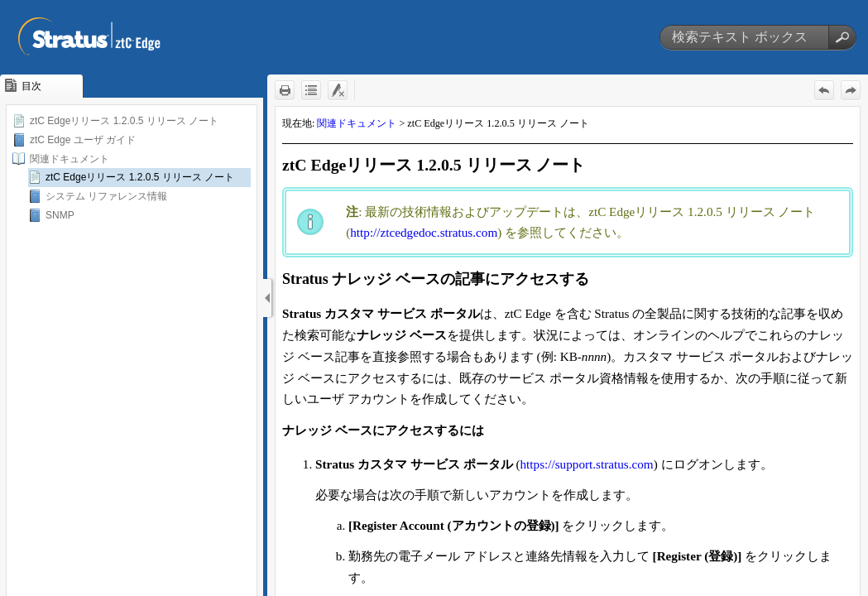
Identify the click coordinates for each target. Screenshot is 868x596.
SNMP (60, 215)
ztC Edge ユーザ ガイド (83, 140)
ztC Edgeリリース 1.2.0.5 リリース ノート (124, 121)
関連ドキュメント (70, 159)
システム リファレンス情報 (106, 196)
